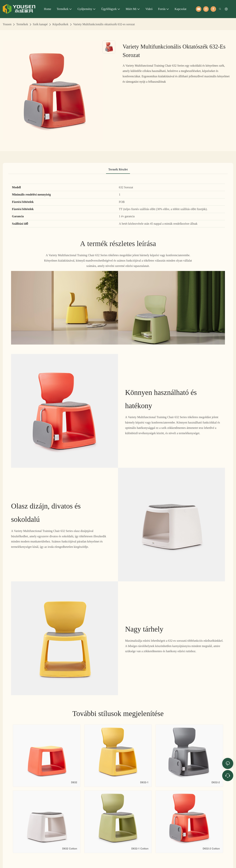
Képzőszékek (60, 24)
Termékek (22, 24)
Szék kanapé (40, 24)
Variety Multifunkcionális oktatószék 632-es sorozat (104, 24)
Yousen (7, 24)
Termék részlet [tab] (118, 169)
